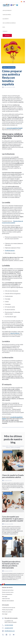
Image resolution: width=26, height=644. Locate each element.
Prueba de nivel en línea (8, 590)
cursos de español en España (14, 128)
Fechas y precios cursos (8, 592)
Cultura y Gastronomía (9, 67)
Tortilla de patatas (10, 250)
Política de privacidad (7, 610)
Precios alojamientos (7, 594)
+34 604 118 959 (9, 628)
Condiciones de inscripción (9, 608)
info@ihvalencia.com (10, 631)
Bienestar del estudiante (8, 601)
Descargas (5, 596)
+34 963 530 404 (9, 625)
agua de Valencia (15, 333)
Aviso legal (5, 614)
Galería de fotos (6, 599)
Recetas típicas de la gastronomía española (13, 222)
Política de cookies (7, 612)
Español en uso (8, 452)
